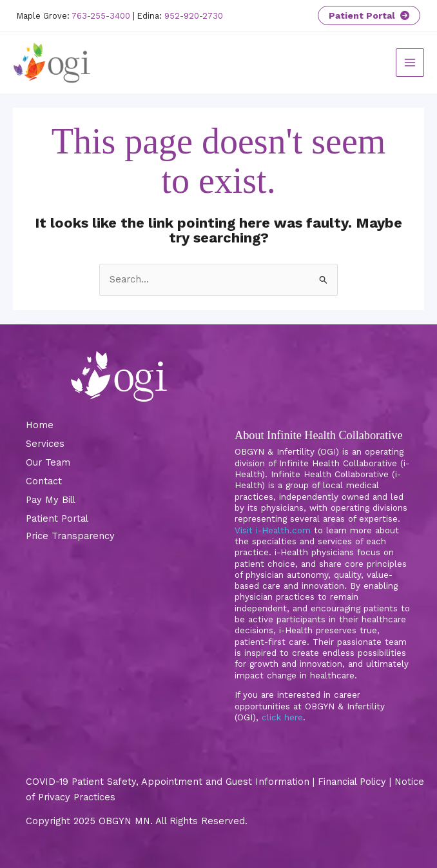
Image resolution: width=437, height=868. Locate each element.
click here (282, 717)
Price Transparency (70, 536)
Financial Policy (352, 782)
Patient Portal (369, 15)
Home (40, 425)
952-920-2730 (194, 16)
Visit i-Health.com (273, 530)
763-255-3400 (101, 16)
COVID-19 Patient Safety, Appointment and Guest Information (168, 782)
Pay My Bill (51, 500)
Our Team (48, 462)
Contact (44, 481)
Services (45, 444)
